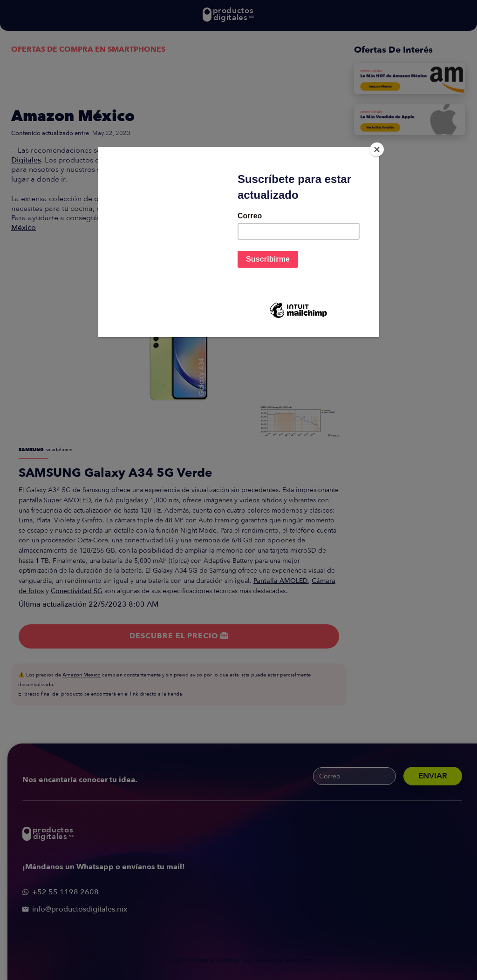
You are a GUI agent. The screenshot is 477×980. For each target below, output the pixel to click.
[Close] (377, 149)
